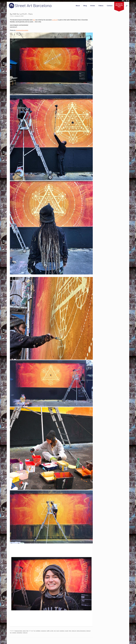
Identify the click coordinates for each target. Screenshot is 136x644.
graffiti (48, 631)
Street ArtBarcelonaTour (119, 5)
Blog (85, 6)
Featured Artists (18, 631)
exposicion (44, 631)
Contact (110, 6)
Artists (93, 6)
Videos (101, 6)
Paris (70, 631)
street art (74, 631)
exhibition (38, 631)
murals (67, 631)
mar (55, 631)
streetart (14, 633)
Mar (34, 20)
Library (24, 631)
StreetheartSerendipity (22, 30)
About (78, 6)
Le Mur (52, 631)
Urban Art (25, 633)
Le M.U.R (55, 20)
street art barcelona (81, 631)
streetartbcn (19, 633)
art (35, 631)
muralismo (62, 631)
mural (58, 631)
